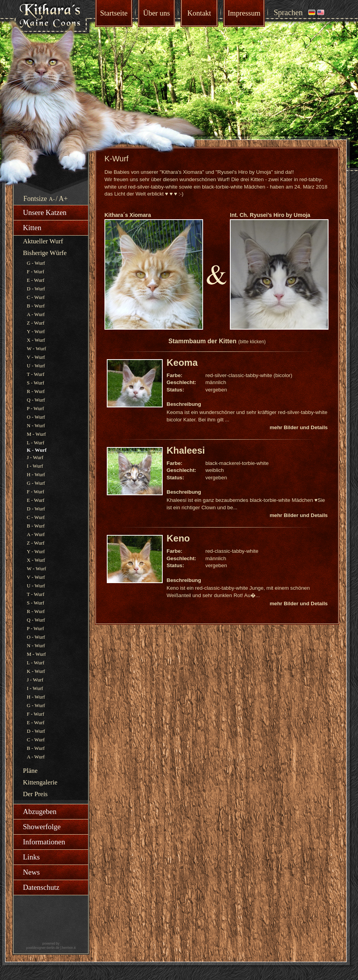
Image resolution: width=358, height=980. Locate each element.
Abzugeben (40, 811)
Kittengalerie (40, 782)
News (31, 872)
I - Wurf (35, 466)
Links (31, 857)
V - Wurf (36, 357)
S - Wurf (36, 383)
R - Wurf (36, 391)
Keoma (182, 362)
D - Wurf (36, 289)
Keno (178, 538)
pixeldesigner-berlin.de (43, 948)
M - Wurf (36, 434)
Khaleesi (186, 450)
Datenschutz (41, 887)
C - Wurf (36, 297)
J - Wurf (35, 457)
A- (52, 199)
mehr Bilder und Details (299, 427)
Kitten (32, 228)
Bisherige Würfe (45, 253)
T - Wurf (36, 374)
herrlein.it (69, 948)
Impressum (244, 13)
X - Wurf (36, 340)
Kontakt (199, 13)
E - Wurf (36, 280)
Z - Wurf (36, 323)
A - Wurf (36, 314)
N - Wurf (36, 425)
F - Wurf (36, 272)
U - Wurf (36, 366)
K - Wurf (36, 671)
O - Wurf (36, 417)
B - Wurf (36, 306)
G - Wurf (36, 263)
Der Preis (35, 794)
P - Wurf (35, 408)
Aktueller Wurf (43, 241)
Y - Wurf (36, 331)
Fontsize (35, 199)
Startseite (114, 13)
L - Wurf (36, 443)
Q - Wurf (36, 400)
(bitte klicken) (252, 342)
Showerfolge (42, 827)
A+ (63, 199)
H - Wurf (36, 474)
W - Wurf (36, 349)
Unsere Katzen (45, 212)
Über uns (156, 13)
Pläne (30, 771)
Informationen (44, 842)
